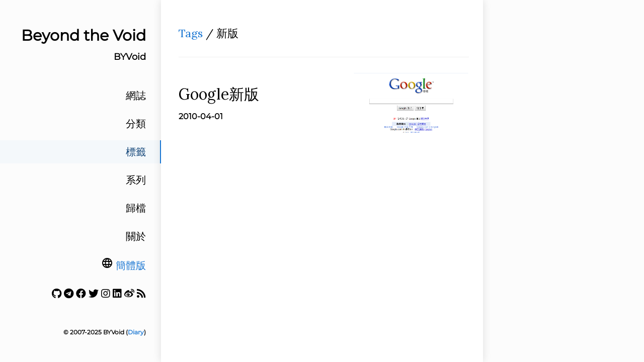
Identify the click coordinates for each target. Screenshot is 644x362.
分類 (136, 124)
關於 (136, 236)
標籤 (136, 152)
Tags (191, 33)
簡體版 (131, 265)
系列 (136, 180)
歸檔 (136, 208)
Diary (136, 332)
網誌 (136, 96)
